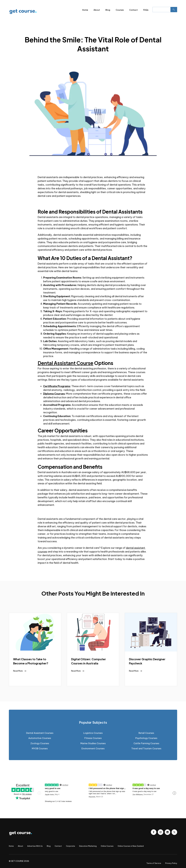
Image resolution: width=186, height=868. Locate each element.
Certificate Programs (57, 386)
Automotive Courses (40, 738)
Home (85, 10)
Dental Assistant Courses (40, 733)
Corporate (71, 846)
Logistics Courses (93, 733)
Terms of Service (154, 863)
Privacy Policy (171, 863)
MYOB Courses (40, 748)
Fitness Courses (93, 738)
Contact (133, 10)
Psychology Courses (146, 738)
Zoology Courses (40, 743)
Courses (120, 10)
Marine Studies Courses (93, 743)
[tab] (93, 723)
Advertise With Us (35, 846)
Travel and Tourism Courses (146, 748)
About (97, 10)
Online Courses (107, 846)
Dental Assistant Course (65, 363)
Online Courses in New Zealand (131, 846)
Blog (108, 10)
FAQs (146, 10)
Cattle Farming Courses (146, 743)
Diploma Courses (54, 394)
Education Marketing (88, 846)
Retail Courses (146, 733)
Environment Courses (93, 748)
